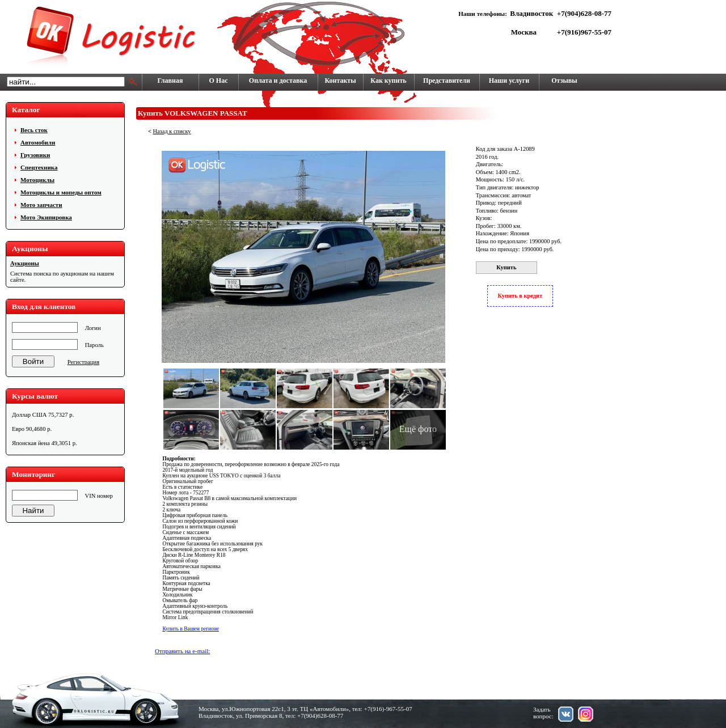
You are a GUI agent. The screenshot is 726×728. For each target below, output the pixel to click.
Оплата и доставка (278, 81)
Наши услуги (509, 81)
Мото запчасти (41, 205)
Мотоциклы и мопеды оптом (61, 192)
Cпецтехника (39, 167)
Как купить (388, 81)
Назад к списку (172, 131)
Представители (447, 81)
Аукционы (25, 263)
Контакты (340, 81)
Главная (170, 81)
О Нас (219, 81)
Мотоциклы (37, 180)
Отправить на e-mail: (182, 651)
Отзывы (564, 81)
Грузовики (35, 155)
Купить (506, 267)
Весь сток (34, 130)
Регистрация (83, 362)
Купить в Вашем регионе (191, 629)
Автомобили (38, 142)
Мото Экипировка (46, 217)
